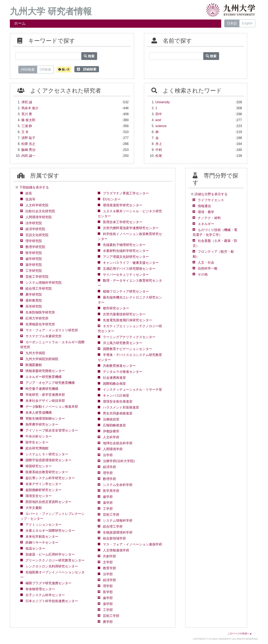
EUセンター (112, 199)
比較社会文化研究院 (40, 211)
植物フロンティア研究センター (126, 291)
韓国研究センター (39, 466)
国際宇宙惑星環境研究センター (48, 460)
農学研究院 (34, 294)
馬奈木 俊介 (30, 108)
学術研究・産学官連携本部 (45, 395)
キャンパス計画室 (116, 395)
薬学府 (108, 503)
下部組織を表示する (34, 187)
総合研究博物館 (37, 448)
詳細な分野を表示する (211, 194)
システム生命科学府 (118, 485)
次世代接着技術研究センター (124, 314)
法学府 (108, 455)
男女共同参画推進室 (118, 413)
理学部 (108, 586)
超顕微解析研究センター (44, 490)
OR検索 (45, 69)
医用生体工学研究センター (123, 222)
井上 (159, 144)
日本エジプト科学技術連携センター (52, 601)
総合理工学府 (113, 526)
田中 (159, 114)
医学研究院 (34, 253)
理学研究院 (34, 241)
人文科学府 (111, 437)
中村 (159, 150)
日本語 (232, 23)
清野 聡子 (28, 138)
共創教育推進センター (119, 366)
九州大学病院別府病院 (42, 359)
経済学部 (109, 580)
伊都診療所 (111, 431)
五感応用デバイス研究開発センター (129, 269)
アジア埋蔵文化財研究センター (126, 257)
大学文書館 (34, 508)
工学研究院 (34, 271)
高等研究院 (34, 306)
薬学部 (108, 604)
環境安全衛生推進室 (118, 401)
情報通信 (204, 206)
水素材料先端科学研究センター (126, 251)
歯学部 (108, 598)
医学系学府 (111, 491)
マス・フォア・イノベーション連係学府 (132, 544)
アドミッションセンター (44, 525)
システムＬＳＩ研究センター (47, 454)
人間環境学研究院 (39, 217)
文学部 (108, 562)
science (161, 126)
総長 (29, 193)
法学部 (108, 574)
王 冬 (25, 132)
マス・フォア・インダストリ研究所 (52, 330)
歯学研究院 (34, 259)
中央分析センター (39, 436)
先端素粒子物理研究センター (124, 245)
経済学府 (109, 467)
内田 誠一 (28, 156)
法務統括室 (111, 419)
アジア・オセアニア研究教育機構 (50, 383)
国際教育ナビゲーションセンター (128, 349)
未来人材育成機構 (39, 413)
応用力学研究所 (37, 318)
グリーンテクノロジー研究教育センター (55, 560)
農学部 (108, 622)
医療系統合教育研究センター (47, 472)
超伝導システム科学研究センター (50, 478)
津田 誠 (27, 102)
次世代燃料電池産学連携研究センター (131, 228)
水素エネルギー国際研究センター (50, 531)
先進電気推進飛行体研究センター (128, 320)
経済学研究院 (35, 229)
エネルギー (206, 224)
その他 (203, 274)
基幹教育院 (34, 300)
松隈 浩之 (28, 144)
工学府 (108, 509)
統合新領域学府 (114, 538)
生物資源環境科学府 (118, 532)
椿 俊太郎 (28, 120)
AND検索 (28, 69)
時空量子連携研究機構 (42, 389)
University (163, 102)
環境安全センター (39, 496)
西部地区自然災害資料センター (48, 502)
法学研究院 (34, 223)
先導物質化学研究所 (40, 324)
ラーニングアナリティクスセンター (129, 337)
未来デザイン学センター (44, 484)
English (247, 23)
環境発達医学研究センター (123, 205)
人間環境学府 (113, 449)
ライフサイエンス (211, 200)
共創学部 (109, 556)
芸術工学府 (111, 515)
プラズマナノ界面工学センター (126, 193)
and (158, 120)
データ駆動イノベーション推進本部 (52, 407)
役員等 (30, 199)
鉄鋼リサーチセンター (42, 542)
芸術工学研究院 (37, 277)
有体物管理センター (40, 589)
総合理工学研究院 (39, 289)
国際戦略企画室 (114, 384)
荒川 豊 (27, 114)
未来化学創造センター (42, 537)
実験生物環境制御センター (45, 418)
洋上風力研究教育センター (123, 343)
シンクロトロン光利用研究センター (52, 566)
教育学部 (109, 568)
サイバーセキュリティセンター (126, 275)
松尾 (159, 156)
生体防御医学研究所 (40, 312)
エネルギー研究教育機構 (44, 377)
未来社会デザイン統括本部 (45, 401)
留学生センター (37, 442)
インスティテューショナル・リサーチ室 (132, 390)
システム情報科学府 (118, 521)
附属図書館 (34, 365)
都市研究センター (116, 308)
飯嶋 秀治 (28, 150)
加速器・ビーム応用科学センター (50, 554)
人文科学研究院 (37, 205)
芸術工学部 (111, 616)
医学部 (108, 592)
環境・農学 (206, 212)
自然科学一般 (208, 268)
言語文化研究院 (37, 235)
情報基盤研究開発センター (45, 371)
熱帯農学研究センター (42, 424)
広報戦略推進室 (114, 425)
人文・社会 (206, 262)
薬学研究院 (34, 265)
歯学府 (108, 497)
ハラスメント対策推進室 (121, 407)
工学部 (108, 610)
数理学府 (109, 479)
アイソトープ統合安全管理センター (52, 430)
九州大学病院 (35, 353)
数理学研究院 (35, 247)
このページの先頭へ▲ (240, 634)
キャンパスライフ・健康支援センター (131, 263)
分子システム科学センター (45, 595)
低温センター (35, 548)
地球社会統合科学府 (118, 443)
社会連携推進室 (114, 378)
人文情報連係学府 (116, 550)
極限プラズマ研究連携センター (48, 583)
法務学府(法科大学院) (119, 461)
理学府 (108, 473)
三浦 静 (27, 126)
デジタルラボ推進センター (123, 372)
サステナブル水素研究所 (44, 336)
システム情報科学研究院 (44, 283)
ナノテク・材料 (209, 218)
